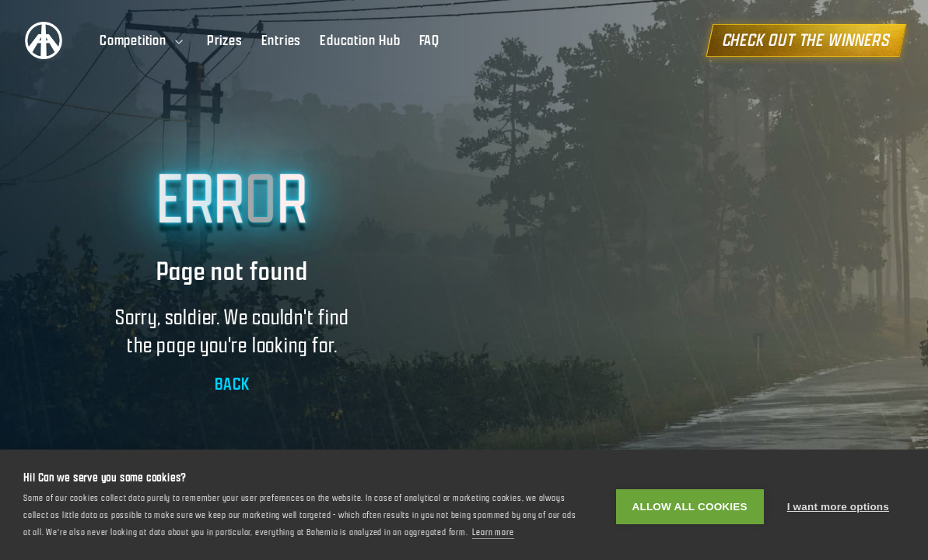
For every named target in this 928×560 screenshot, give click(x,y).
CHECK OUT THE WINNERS (806, 40)
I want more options (838, 505)
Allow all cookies (690, 505)
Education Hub (360, 40)
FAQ (429, 40)
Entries (282, 40)
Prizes (225, 40)
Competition (142, 40)
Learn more (493, 532)
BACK (232, 384)
